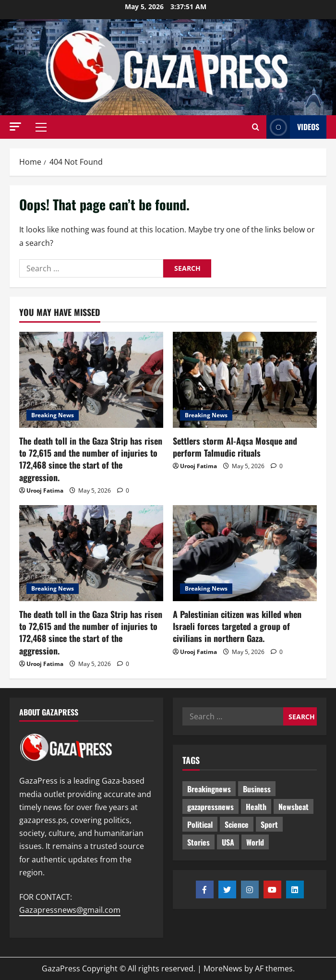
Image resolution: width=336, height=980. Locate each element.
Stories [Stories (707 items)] (198, 842)
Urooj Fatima (45, 490)
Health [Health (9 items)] (256, 807)
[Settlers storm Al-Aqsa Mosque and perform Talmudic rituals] (245, 380)
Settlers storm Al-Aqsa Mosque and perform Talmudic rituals (235, 447)
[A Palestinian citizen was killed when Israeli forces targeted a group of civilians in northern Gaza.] (245, 553)
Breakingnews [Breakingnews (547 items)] (209, 789)
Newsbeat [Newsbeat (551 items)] (294, 807)
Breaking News (53, 415)
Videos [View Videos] (293, 127)
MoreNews (223, 968)
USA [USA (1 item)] (228, 842)
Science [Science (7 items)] (237, 824)
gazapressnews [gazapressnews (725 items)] (210, 807)
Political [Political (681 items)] (200, 824)
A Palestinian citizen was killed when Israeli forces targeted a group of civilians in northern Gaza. (237, 626)
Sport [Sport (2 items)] (269, 824)
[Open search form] (256, 127)
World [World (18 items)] (255, 842)
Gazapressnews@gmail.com (70, 910)
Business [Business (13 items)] (257, 789)
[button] (15, 127)
